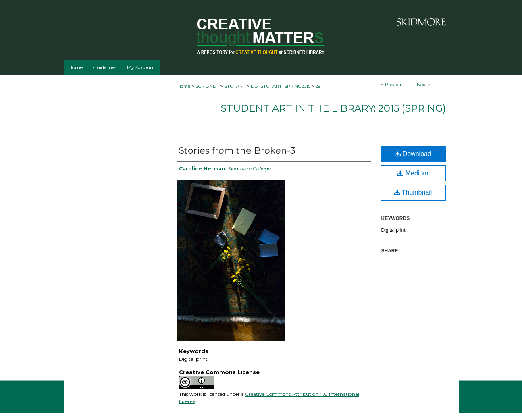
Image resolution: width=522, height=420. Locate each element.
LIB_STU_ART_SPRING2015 (281, 86)
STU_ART (235, 86)
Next (422, 85)
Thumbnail (413, 192)
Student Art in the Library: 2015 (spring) (333, 108)
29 (318, 86)
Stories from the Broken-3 (237, 151)
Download (413, 154)
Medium (413, 173)
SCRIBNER (207, 86)
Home (184, 86)
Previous (394, 85)
